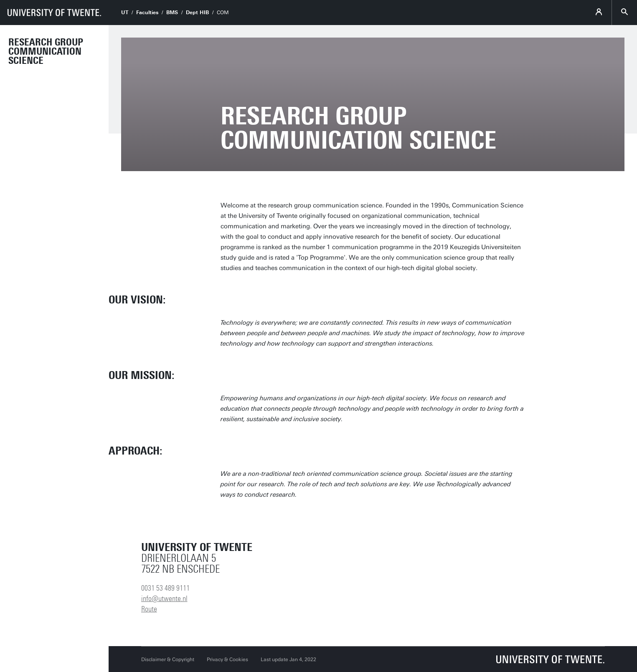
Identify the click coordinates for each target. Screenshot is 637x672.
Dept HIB (197, 13)
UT (125, 13)
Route (149, 609)
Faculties (147, 13)
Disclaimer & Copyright (168, 659)
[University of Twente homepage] (54, 13)
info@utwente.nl (164, 599)
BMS (172, 13)
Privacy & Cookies (227, 659)
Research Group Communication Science (46, 51)
